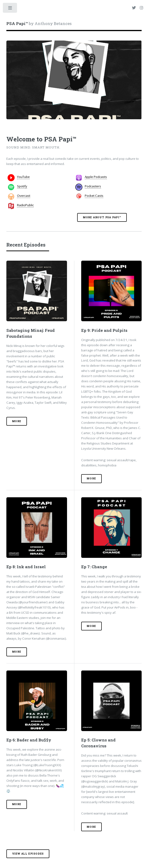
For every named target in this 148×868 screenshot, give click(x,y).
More (17, 421)
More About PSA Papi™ (102, 217)
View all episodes (28, 854)
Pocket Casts (94, 196)
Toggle (10, 9)
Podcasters (93, 186)
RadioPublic (25, 205)
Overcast (24, 196)
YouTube (23, 177)
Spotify (22, 186)
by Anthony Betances (39, 24)
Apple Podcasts (96, 177)
